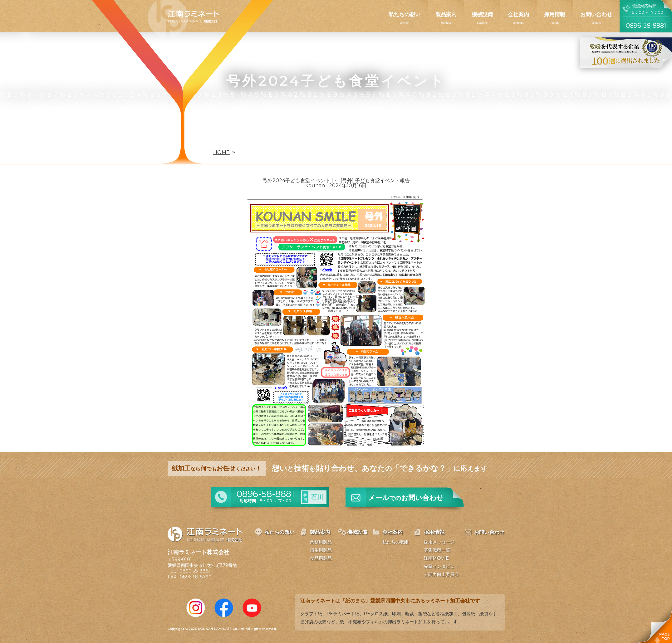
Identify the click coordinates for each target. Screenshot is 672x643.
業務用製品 (321, 542)
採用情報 (555, 14)
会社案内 (518, 14)
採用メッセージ (439, 542)
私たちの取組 (395, 542)
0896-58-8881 (195, 571)
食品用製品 (321, 558)
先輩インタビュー (441, 566)
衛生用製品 (321, 550)
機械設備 (482, 14)
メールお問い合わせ (406, 498)
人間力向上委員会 (441, 574)
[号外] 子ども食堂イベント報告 (372, 180)
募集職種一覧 (437, 550)
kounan (315, 185)
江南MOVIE (436, 558)
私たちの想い (405, 14)
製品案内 (446, 14)
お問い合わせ (596, 14)
